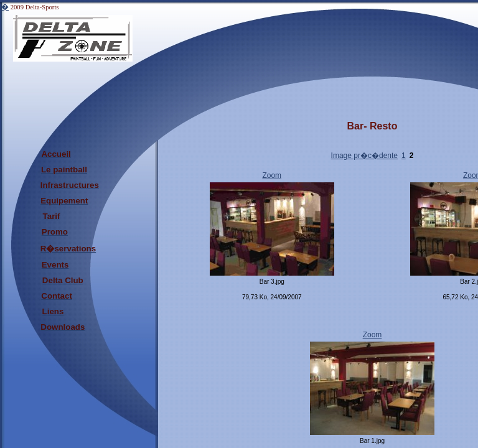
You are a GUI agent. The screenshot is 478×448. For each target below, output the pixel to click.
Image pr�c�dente (364, 156)
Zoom (272, 175)
